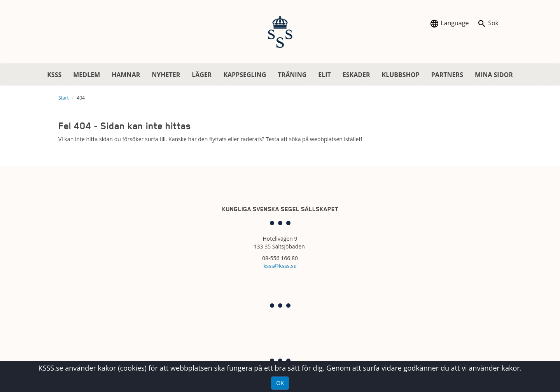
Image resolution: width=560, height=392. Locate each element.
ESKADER (356, 75)
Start (64, 98)
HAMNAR (126, 75)
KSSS (54, 75)
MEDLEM (87, 75)
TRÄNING (292, 75)
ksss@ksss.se (280, 266)
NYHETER (166, 75)
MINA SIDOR (494, 75)
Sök (488, 24)
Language (449, 24)
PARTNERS (447, 75)
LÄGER (202, 75)
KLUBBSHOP (401, 75)
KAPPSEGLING (245, 75)
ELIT (325, 75)
